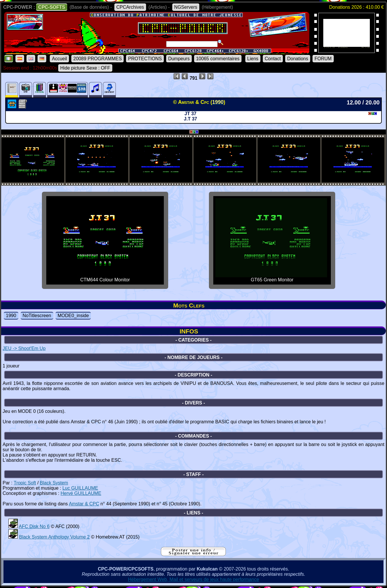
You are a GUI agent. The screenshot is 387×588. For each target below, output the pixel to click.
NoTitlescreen (37, 316)
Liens (253, 59)
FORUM (323, 59)
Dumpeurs (179, 59)
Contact (273, 59)
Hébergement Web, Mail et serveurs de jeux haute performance (194, 579)
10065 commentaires (218, 59)
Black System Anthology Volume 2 (54, 537)
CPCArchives (130, 7)
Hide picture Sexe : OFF (85, 68)
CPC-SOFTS (52, 7)
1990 (11, 316)
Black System (54, 483)
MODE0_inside (73, 316)
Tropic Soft (25, 483)
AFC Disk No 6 (34, 526)
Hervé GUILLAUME (81, 493)
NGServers (186, 7)
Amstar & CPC (84, 504)
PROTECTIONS (145, 59)
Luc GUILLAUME (80, 488)
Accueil (59, 59)
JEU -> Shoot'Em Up (24, 348)
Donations (298, 59)
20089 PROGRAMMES (97, 59)
